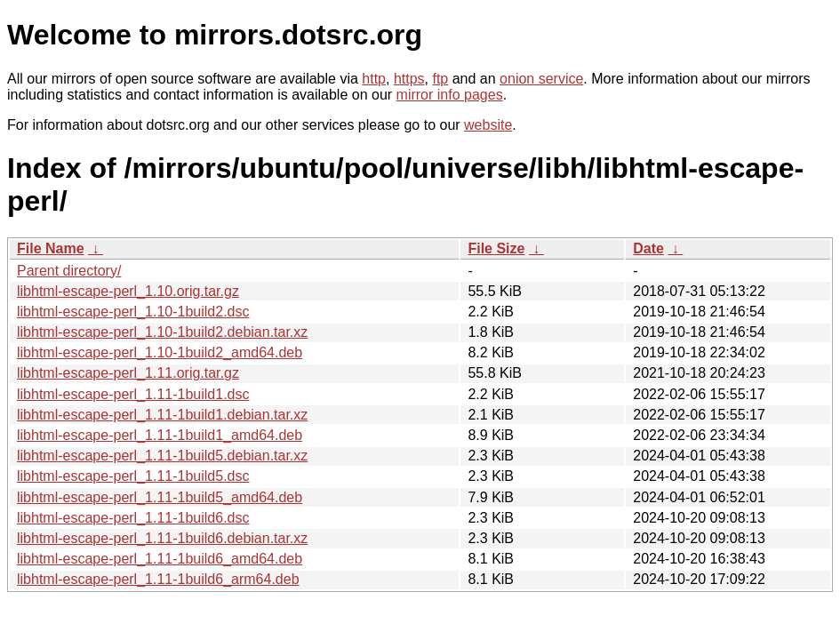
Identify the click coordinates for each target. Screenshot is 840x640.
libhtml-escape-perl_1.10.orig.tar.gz (128, 291)
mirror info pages (450, 95)
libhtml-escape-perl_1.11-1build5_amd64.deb (160, 497)
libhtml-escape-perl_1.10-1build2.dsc (133, 312)
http (374, 79)
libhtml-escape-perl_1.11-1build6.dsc (133, 518)
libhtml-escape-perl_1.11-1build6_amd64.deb (160, 559)
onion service (541, 79)
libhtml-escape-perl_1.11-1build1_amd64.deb (160, 435)
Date (648, 248)
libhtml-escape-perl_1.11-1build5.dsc (133, 476)
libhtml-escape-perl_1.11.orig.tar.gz (128, 373)
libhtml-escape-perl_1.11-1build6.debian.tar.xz (162, 538)
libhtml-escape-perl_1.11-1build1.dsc (133, 394)
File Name (51, 248)
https (409, 79)
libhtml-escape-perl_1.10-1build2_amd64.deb (160, 352)
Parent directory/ (69, 271)
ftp (440, 79)
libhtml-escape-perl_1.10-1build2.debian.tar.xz (162, 332)
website (488, 125)
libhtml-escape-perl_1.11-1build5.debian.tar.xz (162, 456)
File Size (496, 248)
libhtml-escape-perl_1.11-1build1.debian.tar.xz (162, 415)
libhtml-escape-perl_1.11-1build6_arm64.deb (158, 579)
